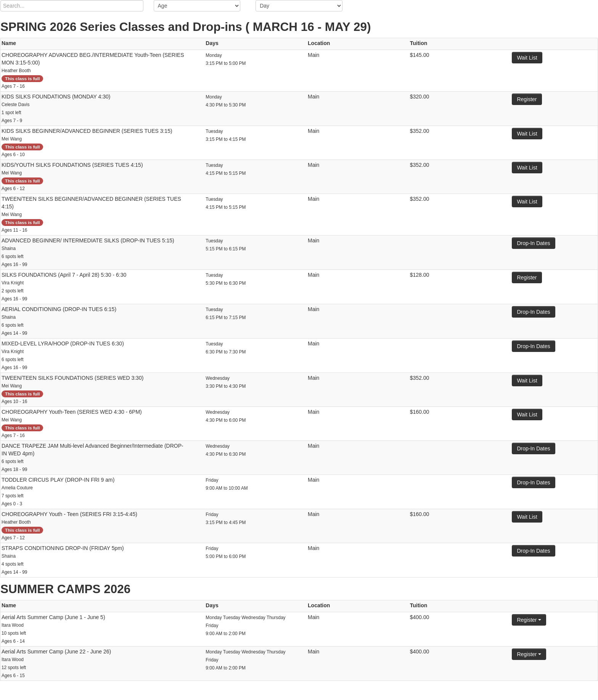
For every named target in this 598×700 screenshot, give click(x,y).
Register (527, 99)
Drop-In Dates (533, 243)
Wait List (527, 58)
